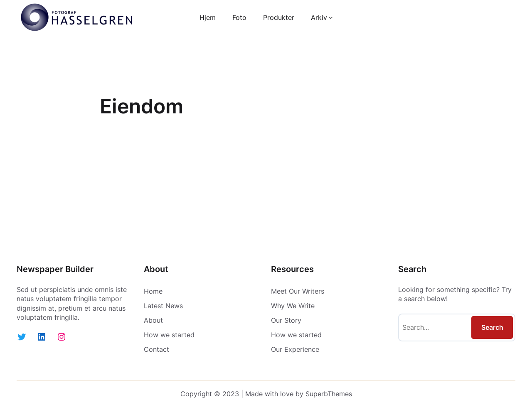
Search (492, 327)
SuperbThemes (329, 394)
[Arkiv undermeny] (331, 17)
